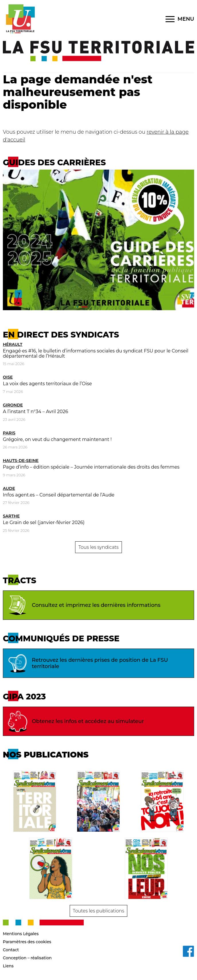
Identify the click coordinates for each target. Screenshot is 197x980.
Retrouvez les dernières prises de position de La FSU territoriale (87, 663)
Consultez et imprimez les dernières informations (83, 605)
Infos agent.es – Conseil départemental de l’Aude (59, 495)
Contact (11, 950)
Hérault (13, 344)
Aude (9, 488)
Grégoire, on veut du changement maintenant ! (57, 439)
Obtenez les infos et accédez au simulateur (75, 721)
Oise (8, 377)
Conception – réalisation (27, 958)
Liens (8, 966)
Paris (9, 433)
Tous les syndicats (98, 547)
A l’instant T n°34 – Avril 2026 (35, 412)
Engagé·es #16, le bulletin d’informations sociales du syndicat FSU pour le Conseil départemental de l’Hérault (96, 353)
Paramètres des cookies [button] (27, 942)
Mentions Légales (21, 934)
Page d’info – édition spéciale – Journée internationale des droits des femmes (91, 467)
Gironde (13, 405)
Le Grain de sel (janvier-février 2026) (44, 522)
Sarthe (11, 516)
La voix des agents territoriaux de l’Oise (47, 384)
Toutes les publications (99, 911)
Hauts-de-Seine (21, 461)
